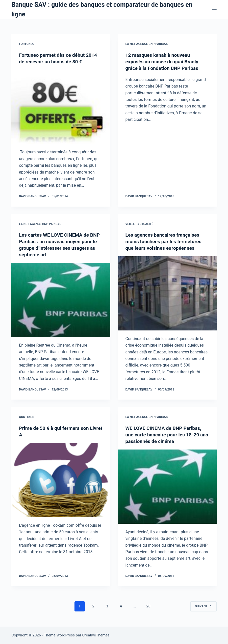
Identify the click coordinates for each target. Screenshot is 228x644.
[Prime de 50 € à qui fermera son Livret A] (61, 480)
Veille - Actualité (140, 224)
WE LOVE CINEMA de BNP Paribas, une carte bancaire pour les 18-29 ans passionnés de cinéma (165, 435)
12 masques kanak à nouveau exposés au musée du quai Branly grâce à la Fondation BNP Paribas (163, 62)
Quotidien (27, 417)
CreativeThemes (96, 635)
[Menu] (214, 10)
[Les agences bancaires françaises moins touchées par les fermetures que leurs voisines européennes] (167, 293)
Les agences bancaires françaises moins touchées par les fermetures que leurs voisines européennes (165, 241)
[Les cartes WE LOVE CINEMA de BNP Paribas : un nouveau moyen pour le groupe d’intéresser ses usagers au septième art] (61, 300)
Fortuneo (27, 44)
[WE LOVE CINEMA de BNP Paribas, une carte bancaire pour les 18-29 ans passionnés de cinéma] (167, 487)
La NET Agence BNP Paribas (147, 44)
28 (148, 606)
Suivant (203, 606)
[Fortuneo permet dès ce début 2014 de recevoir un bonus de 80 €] (61, 107)
